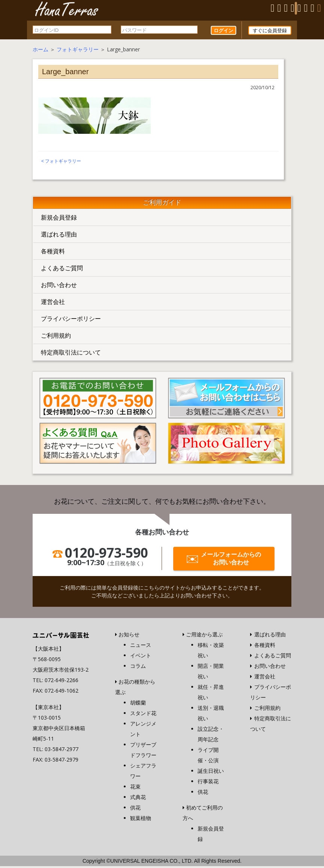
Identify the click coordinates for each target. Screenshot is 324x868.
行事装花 (208, 783)
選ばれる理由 (59, 236)
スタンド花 (143, 715)
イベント (141, 657)
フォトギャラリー (78, 51)
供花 (135, 809)
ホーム (40, 51)
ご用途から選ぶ (204, 636)
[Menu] (296, 8)
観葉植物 (141, 820)
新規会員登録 (59, 219)
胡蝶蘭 (138, 704)
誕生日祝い (211, 773)
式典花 (138, 799)
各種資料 (53, 253)
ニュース (141, 647)
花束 (135, 788)
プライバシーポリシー (71, 320)
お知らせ (129, 636)
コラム (138, 668)
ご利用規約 (56, 337)
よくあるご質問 (62, 270)
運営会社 (53, 304)
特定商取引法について (71, 354)
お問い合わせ (59, 287)
